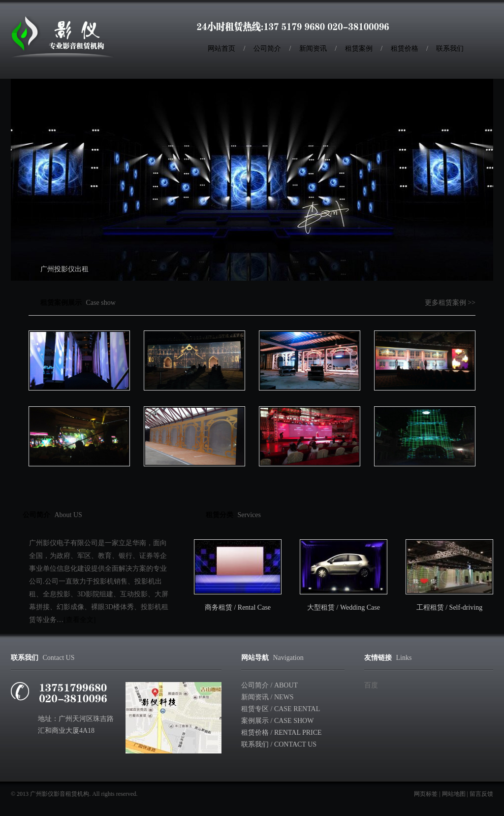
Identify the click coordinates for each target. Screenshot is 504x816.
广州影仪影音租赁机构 (60, 794)
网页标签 (426, 794)
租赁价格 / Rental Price (282, 733)
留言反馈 (481, 794)
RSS (478, 25)
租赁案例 (359, 49)
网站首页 (221, 49)
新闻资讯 (313, 49)
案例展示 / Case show (277, 721)
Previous (29, 168)
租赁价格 (405, 49)
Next (475, 168)
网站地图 (454, 794)
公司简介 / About (269, 685)
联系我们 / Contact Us (279, 744)
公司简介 (267, 49)
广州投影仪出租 (64, 269)
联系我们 (450, 49)
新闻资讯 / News (268, 697)
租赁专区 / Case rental (281, 709)
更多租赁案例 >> (450, 303)
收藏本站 (467, 25)
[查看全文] (79, 620)
